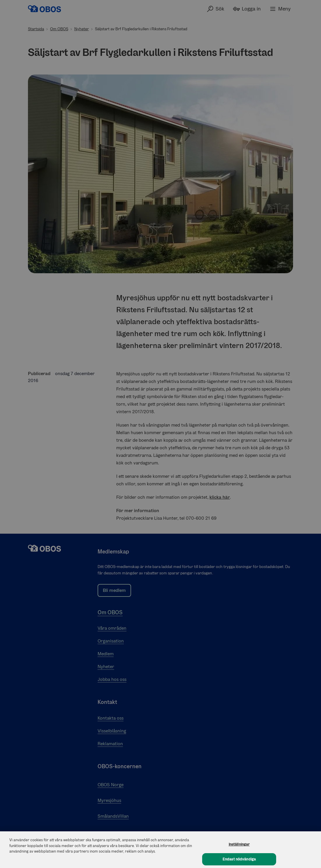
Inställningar (239, 847)
